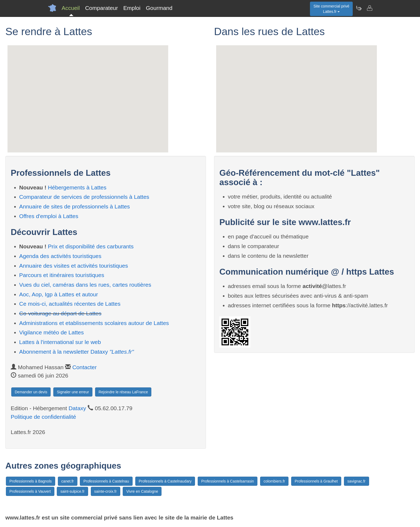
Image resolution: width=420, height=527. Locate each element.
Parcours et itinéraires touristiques (62, 275)
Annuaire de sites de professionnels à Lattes (75, 206)
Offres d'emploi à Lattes (49, 216)
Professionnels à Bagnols (31, 481)
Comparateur (102, 8)
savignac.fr (357, 481)
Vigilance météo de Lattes (52, 332)
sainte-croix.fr (106, 491)
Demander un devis (31, 392)
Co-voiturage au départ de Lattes (60, 313)
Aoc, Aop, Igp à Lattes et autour (59, 294)
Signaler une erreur (73, 392)
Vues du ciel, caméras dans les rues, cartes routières (85, 285)
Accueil (71, 8)
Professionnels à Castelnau (106, 481)
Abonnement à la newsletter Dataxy (77, 352)
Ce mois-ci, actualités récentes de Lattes (70, 304)
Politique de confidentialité (43, 417)
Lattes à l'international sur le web (60, 342)
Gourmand (159, 8)
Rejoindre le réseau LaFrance (123, 392)
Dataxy (77, 408)
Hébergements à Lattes (77, 187)
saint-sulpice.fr (72, 491)
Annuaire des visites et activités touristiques (74, 266)
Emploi (132, 8)
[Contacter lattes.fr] (369, 8)
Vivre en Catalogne (142, 491)
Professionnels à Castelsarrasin (228, 481)
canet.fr (68, 481)
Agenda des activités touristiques (60, 256)
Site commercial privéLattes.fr (331, 9)
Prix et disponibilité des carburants (91, 246)
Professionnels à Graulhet (316, 481)
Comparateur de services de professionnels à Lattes (84, 197)
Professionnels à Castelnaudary (165, 481)
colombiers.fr (274, 481)
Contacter (85, 367)
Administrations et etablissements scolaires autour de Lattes (94, 323)
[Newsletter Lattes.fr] (359, 8)
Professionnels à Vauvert (30, 491)
